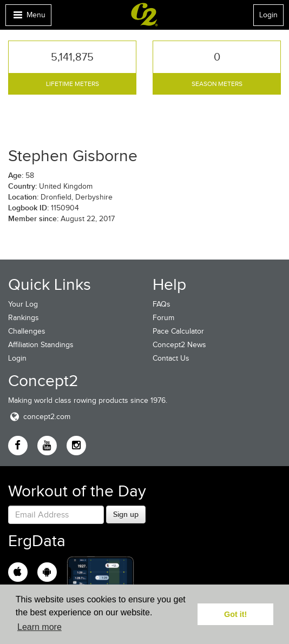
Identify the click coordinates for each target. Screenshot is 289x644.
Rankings (24, 318)
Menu (28, 18)
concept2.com (39, 417)
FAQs (162, 304)
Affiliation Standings (41, 345)
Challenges (27, 331)
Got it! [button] (235, 614)
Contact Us (171, 358)
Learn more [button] (40, 627)
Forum (163, 318)
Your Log (23, 304)
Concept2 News (179, 345)
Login (268, 15)
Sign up (126, 514)
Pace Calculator (178, 331)
